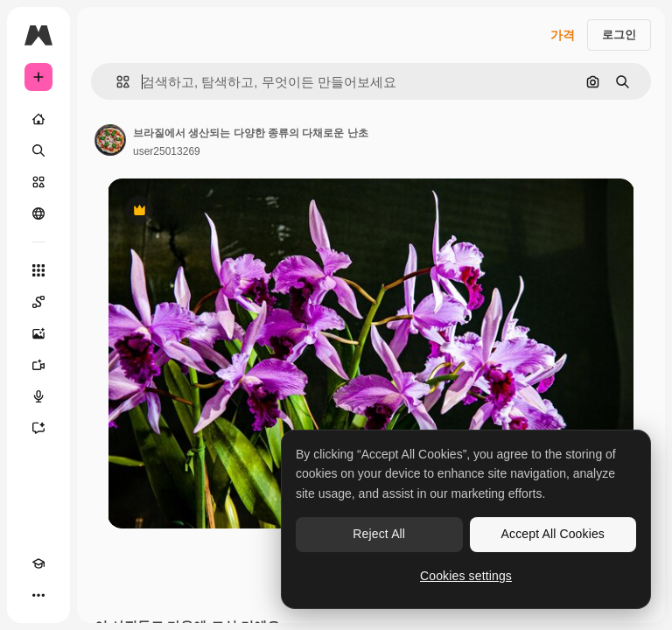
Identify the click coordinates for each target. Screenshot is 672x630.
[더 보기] (38, 595)
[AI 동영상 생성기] (38, 365)
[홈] (38, 119)
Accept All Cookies (553, 534)
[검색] (38, 150)
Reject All (379, 534)
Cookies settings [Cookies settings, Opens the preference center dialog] (466, 576)
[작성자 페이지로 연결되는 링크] (110, 140)
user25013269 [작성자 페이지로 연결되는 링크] (167, 151)
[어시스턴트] (38, 428)
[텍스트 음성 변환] (38, 396)
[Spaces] (38, 302)
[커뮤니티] (38, 213)
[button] (116, 82)
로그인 (619, 35)
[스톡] (38, 182)
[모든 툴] (38, 270)
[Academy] (38, 563)
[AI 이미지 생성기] (38, 333)
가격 (563, 35)
